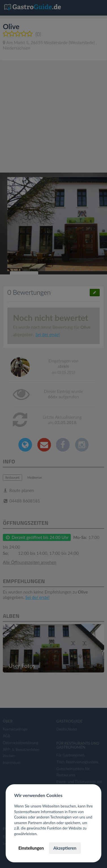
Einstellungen (31, 848)
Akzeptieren (65, 848)
